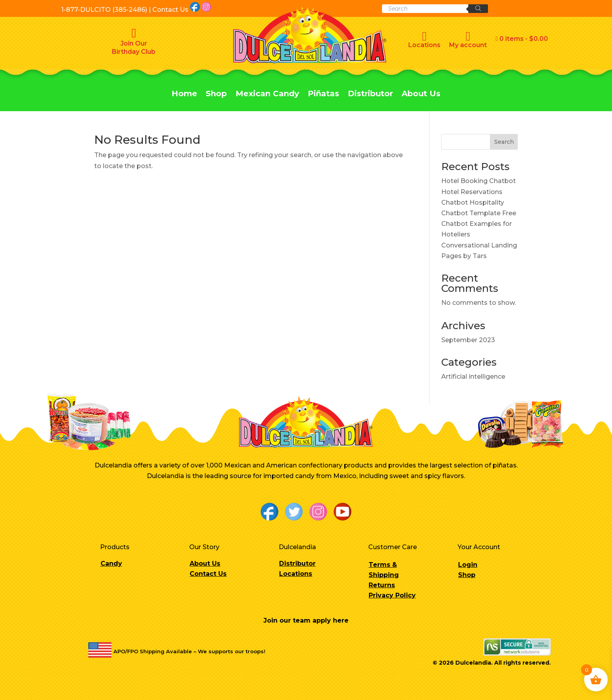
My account (468, 39)
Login (468, 565)
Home (184, 94)
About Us (421, 94)
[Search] (478, 9)
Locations (424, 39)
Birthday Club (134, 52)
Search (504, 142)
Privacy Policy (392, 595)
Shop (216, 94)
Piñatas (323, 94)
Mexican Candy (267, 94)
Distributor (370, 94)
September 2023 (468, 340)
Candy (111, 563)
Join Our (134, 43)
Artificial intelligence (473, 377)
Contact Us (208, 574)
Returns (382, 585)
